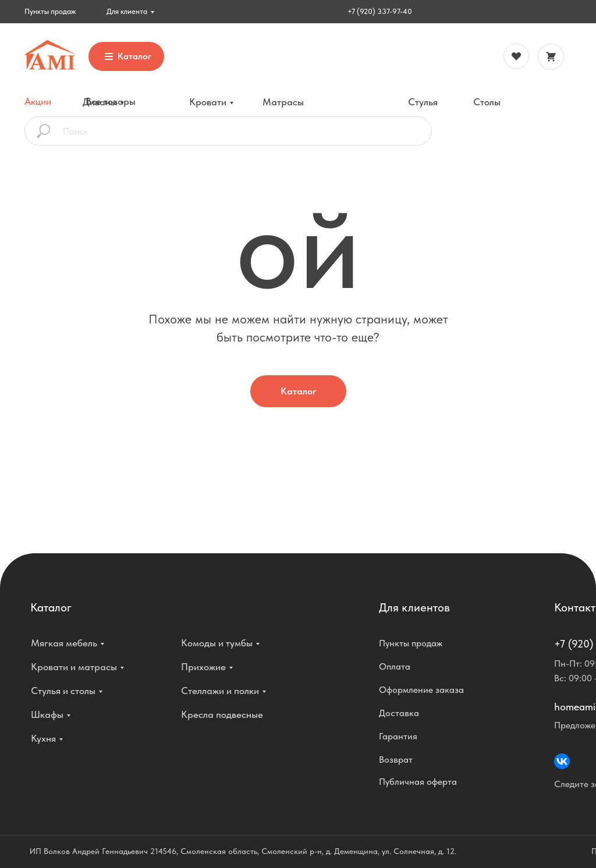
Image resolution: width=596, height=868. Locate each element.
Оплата (395, 666)
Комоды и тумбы (217, 643)
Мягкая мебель (64, 643)
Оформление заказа (421, 690)
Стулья (423, 102)
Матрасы (283, 102)
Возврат (396, 760)
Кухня (43, 738)
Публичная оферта (418, 782)
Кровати (208, 102)
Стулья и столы (63, 691)
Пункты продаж (50, 11)
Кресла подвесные (222, 714)
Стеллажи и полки (220, 691)
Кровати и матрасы (74, 667)
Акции (38, 101)
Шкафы (47, 714)
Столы (487, 102)
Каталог (299, 391)
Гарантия (398, 736)
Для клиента (127, 11)
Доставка (399, 713)
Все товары (111, 101)
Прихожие (203, 667)
